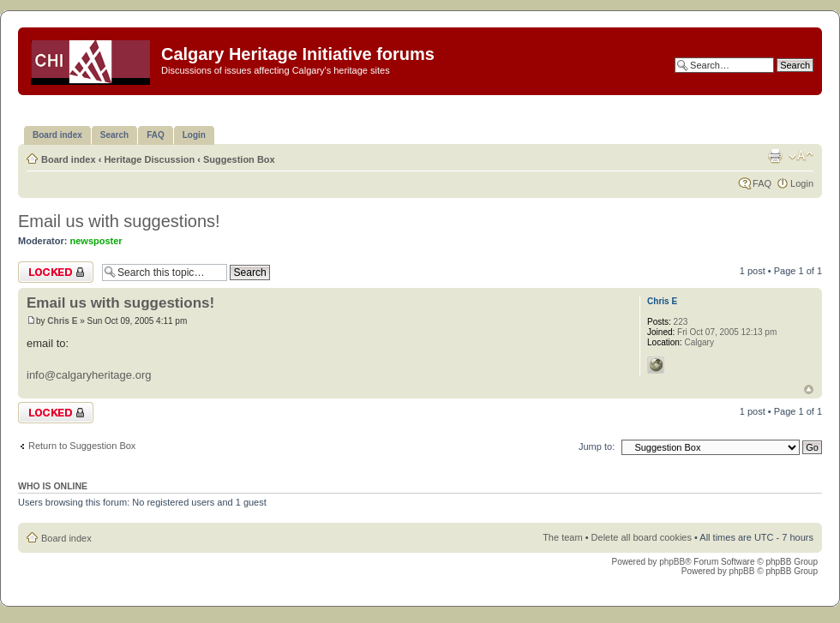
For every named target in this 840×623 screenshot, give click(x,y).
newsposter (96, 241)
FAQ (762, 183)
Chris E (62, 321)
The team (562, 537)
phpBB (672, 562)
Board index (69, 159)
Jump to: (597, 446)
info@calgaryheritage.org (89, 375)
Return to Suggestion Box (82, 446)
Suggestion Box (239, 159)
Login (802, 183)
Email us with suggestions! (119, 221)
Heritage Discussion (149, 159)
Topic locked (56, 272)
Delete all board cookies (642, 537)
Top (809, 389)
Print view (775, 156)
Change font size (801, 156)
